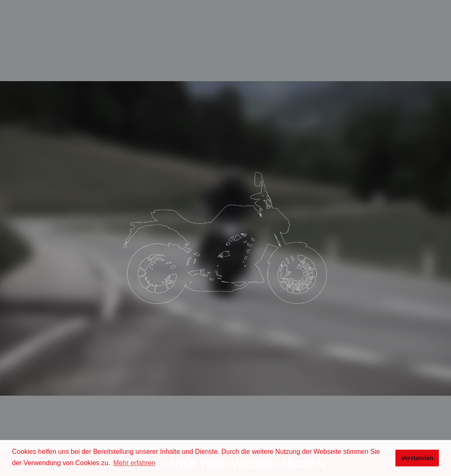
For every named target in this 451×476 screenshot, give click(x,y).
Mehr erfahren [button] (134, 463)
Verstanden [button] (417, 458)
